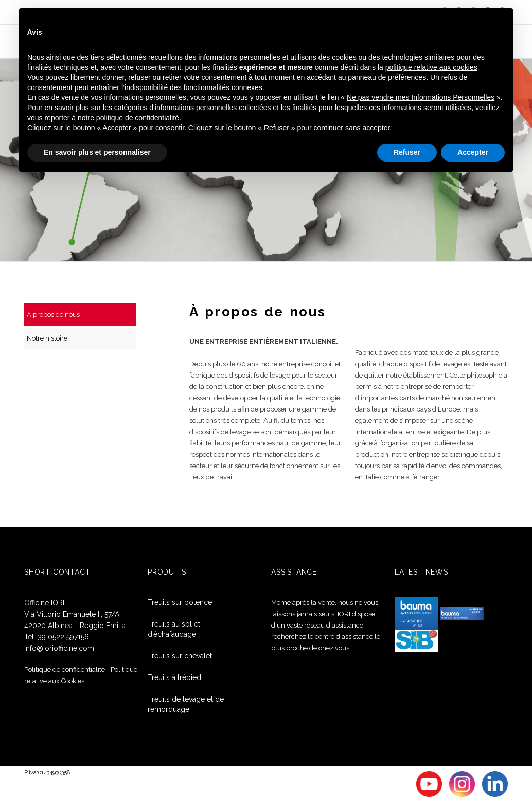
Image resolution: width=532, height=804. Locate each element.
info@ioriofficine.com (59, 648)
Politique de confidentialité (65, 669)
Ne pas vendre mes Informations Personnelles (421, 97)
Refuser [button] (407, 152)
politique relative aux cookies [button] (431, 67)
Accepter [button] (473, 152)
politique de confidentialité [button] (138, 118)
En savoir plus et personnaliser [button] (97, 152)
